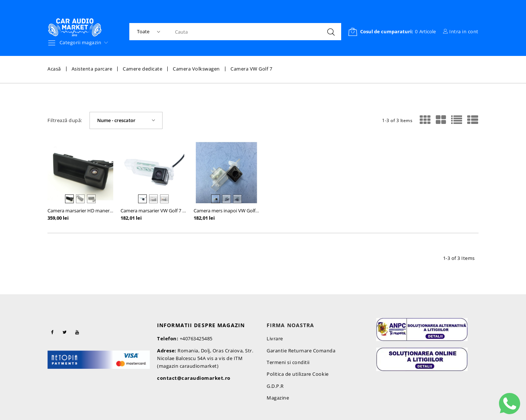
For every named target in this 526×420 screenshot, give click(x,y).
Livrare (275, 338)
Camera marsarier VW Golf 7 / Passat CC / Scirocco (174, 211)
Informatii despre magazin (201, 325)
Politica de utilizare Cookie (298, 374)
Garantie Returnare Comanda (301, 351)
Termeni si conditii (288, 362)
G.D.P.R (275, 386)
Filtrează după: (65, 120)
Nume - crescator (116, 120)
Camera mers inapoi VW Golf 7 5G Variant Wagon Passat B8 (257, 211)
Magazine (278, 398)
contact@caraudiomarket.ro (194, 378)
